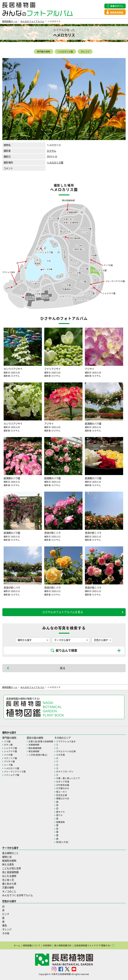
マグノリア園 (10, 758)
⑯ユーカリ (62, 792)
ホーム (17, 945)
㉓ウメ (59, 815)
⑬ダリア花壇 (63, 782)
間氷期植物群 (35, 748)
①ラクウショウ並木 (66, 741)
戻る (63, 668)
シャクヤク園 (10, 748)
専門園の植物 (44, 52)
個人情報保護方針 (63, 945)
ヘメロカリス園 (65, 52)
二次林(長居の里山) (38, 755)
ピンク (6, 914)
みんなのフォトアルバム (32, 21)
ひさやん (51, 151)
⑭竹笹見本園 (63, 785)
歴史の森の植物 (35, 738)
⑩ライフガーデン (65, 771)
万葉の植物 (8, 887)
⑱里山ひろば (63, 798)
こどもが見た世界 (12, 868)
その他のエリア (63, 738)
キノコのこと (9, 891)
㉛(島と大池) (62, 842)
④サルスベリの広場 (66, 751)
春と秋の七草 (9, 884)
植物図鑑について (32, 945)
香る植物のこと (10, 853)
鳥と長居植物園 (10, 872)
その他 (6, 933)
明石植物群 (34, 751)
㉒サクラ (60, 812)
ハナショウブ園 (12, 775)
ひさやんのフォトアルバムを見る (63, 612)
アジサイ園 (9, 761)
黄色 (5, 925)
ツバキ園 (8, 755)
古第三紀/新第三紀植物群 (41, 741)
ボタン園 (8, 745)
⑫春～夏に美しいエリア (68, 778)
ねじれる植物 (9, 876)
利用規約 (47, 945)
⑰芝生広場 (62, 795)
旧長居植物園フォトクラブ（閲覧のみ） (93, 945)
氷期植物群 (34, 745)
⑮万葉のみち (63, 788)
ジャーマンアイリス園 (15, 771)
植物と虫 (7, 857)
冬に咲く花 (8, 880)
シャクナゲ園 (10, 751)
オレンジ (85, 52)
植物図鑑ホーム (10, 21)
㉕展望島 (60, 822)
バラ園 (7, 741)
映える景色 (8, 864)
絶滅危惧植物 (9, 861)
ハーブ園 (8, 765)
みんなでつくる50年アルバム (18, 895)
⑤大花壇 (60, 755)
